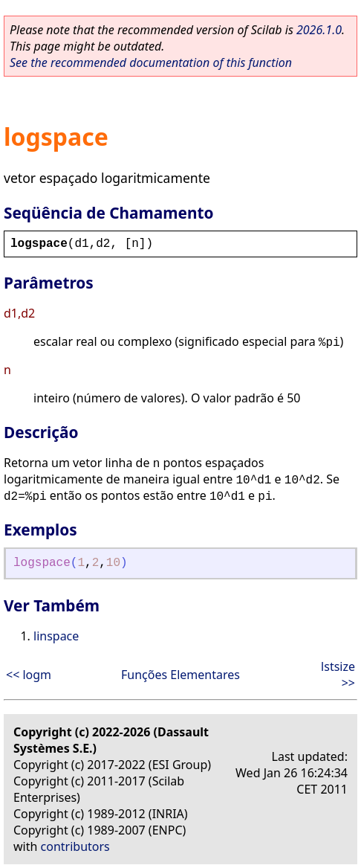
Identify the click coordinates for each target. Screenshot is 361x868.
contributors (75, 846)
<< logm (29, 675)
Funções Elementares (180, 675)
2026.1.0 (319, 30)
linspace (56, 636)
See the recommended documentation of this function (151, 62)
